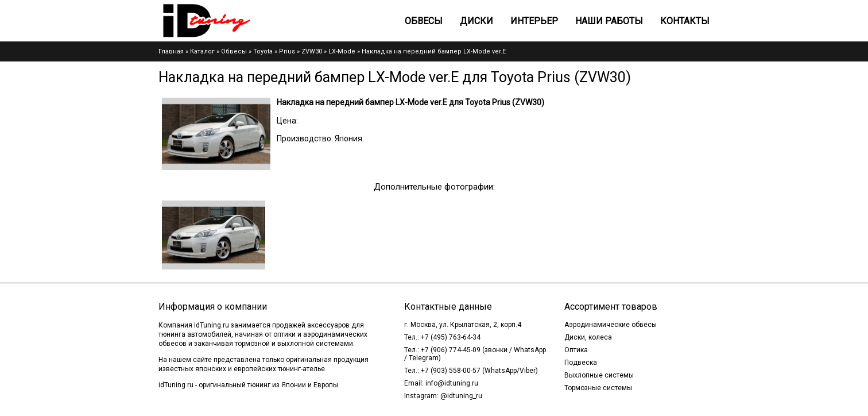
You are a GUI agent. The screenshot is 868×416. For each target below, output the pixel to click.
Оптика (576, 350)
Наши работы (609, 21)
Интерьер (534, 21)
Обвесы (424, 21)
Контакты (685, 21)
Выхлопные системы (599, 375)
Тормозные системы (598, 388)
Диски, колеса (588, 337)
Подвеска (581, 363)
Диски (476, 21)
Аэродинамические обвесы (611, 325)
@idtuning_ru (461, 396)
